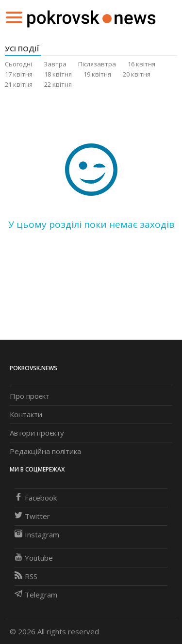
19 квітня (97, 74)
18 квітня (58, 74)
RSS (26, 576)
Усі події (22, 48)
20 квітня (137, 74)
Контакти (26, 414)
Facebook (36, 498)
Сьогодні (18, 64)
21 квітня (19, 84)
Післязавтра (97, 64)
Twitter (32, 516)
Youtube (34, 558)
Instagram (37, 534)
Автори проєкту (37, 433)
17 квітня (19, 74)
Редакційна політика (45, 451)
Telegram (36, 595)
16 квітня (141, 64)
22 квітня (58, 84)
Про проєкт (30, 396)
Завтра (55, 64)
